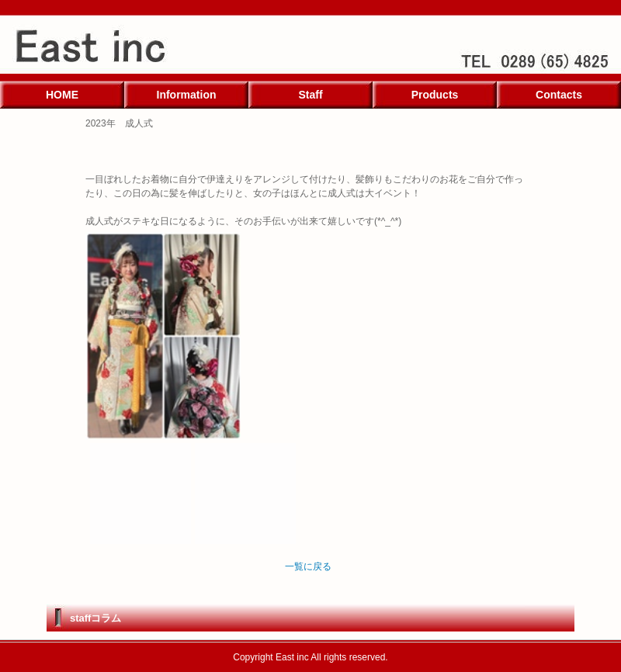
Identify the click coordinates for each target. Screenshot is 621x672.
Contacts (559, 95)
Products (435, 95)
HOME (62, 95)
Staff (310, 95)
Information (187, 95)
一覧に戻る (308, 566)
